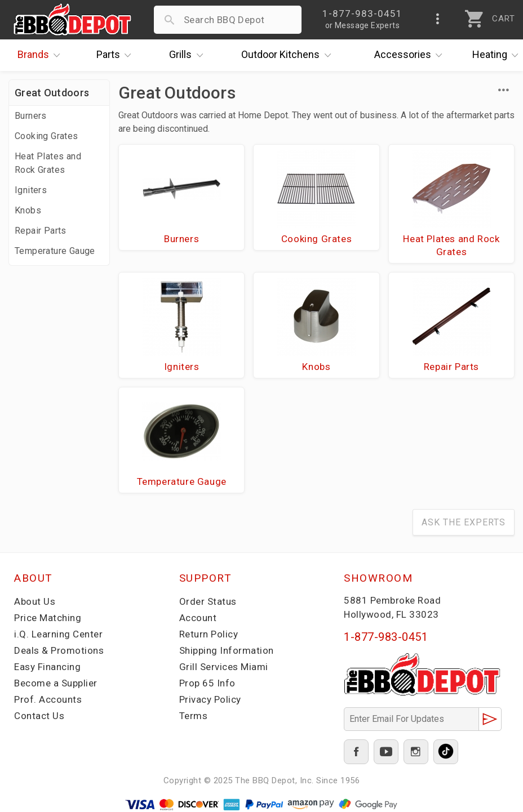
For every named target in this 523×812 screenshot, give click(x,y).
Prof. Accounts (48, 699)
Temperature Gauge (55, 251)
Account (198, 618)
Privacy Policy (210, 699)
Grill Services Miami (224, 667)
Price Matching (48, 618)
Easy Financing (47, 667)
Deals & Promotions (59, 650)
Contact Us (39, 716)
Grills (189, 55)
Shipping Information (227, 650)
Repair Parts (41, 231)
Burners (31, 116)
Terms (194, 716)
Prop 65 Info (207, 683)
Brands (42, 55)
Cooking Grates (46, 136)
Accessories (411, 55)
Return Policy (209, 634)
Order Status (208, 601)
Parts (117, 55)
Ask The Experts (464, 522)
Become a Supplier (56, 683)
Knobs (28, 210)
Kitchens (289, 55)
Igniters (31, 190)
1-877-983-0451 (386, 637)
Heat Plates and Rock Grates (48, 163)
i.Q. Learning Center (58, 634)
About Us (35, 601)
